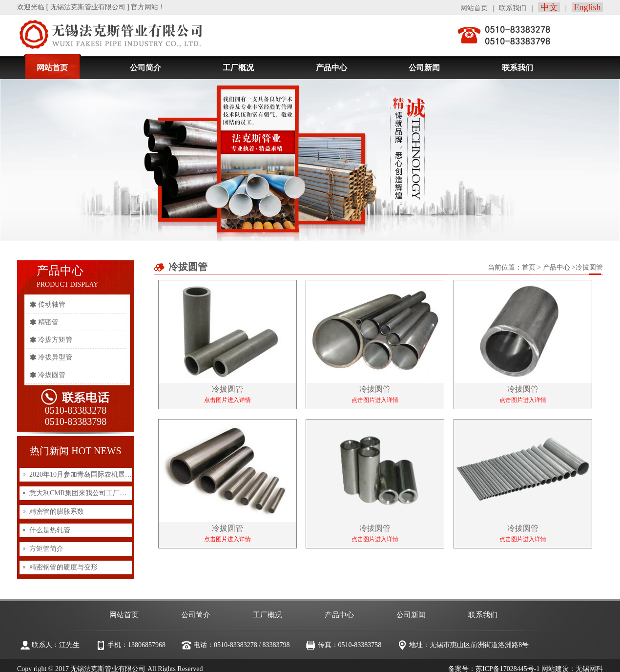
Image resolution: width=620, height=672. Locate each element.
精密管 (48, 322)
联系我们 (513, 8)
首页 (529, 267)
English (587, 7)
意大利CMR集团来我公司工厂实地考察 (88, 493)
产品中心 (557, 267)
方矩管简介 (46, 549)
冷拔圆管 (52, 375)
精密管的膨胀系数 (57, 512)
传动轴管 (52, 304)
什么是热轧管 (50, 530)
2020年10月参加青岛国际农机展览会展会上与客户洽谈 (111, 474)
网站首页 (474, 8)
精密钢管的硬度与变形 (63, 567)
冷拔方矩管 (55, 340)
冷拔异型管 (55, 357)
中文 (549, 7)
